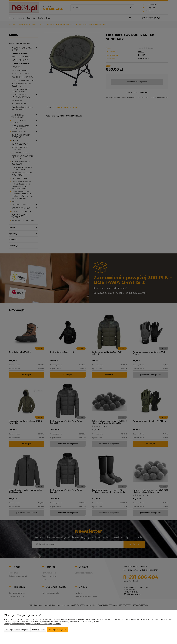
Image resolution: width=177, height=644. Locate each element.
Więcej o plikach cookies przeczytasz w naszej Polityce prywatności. (32, 624)
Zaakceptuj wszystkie (57, 630)
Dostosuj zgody (38, 630)
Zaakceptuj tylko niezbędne (17, 630)
